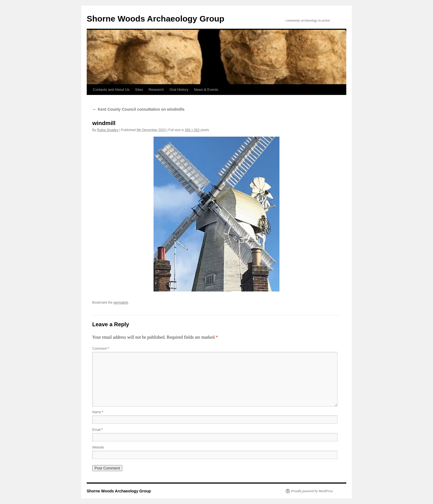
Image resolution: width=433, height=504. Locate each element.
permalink (121, 303)
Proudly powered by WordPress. (312, 491)
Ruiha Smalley (108, 130)
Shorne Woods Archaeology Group (155, 19)
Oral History (179, 90)
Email (97, 430)
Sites (139, 90)
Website (98, 447)
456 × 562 (192, 130)
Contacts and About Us (111, 90)
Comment (101, 349)
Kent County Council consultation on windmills (138, 109)
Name (98, 412)
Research (156, 90)
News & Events (206, 90)
